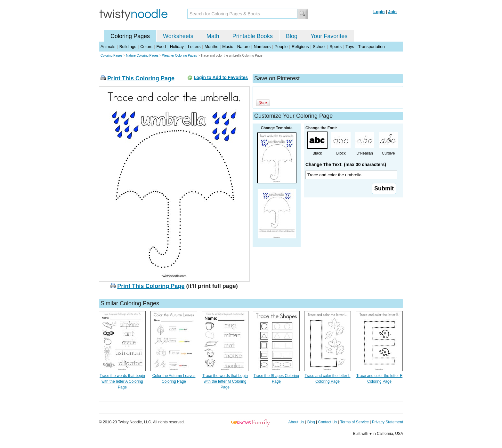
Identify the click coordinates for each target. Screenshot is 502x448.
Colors (146, 47)
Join (392, 12)
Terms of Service (354, 422)
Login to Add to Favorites (221, 77)
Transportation (371, 47)
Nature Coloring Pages (142, 56)
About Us (296, 422)
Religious (300, 47)
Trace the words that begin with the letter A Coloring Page (122, 381)
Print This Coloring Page (141, 78)
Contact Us (328, 422)
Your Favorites (329, 36)
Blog (292, 36)
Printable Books (253, 36)
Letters (194, 47)
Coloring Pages (130, 36)
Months (211, 47)
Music (228, 47)
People (281, 47)
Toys (350, 47)
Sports (336, 47)
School (319, 47)
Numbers (262, 47)
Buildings (128, 47)
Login (379, 12)
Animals (108, 47)
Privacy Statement (388, 422)
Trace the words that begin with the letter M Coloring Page (225, 381)
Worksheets (178, 36)
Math (213, 36)
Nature (243, 47)
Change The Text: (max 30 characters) (346, 164)
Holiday (177, 47)
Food (161, 47)
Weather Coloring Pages (179, 56)
